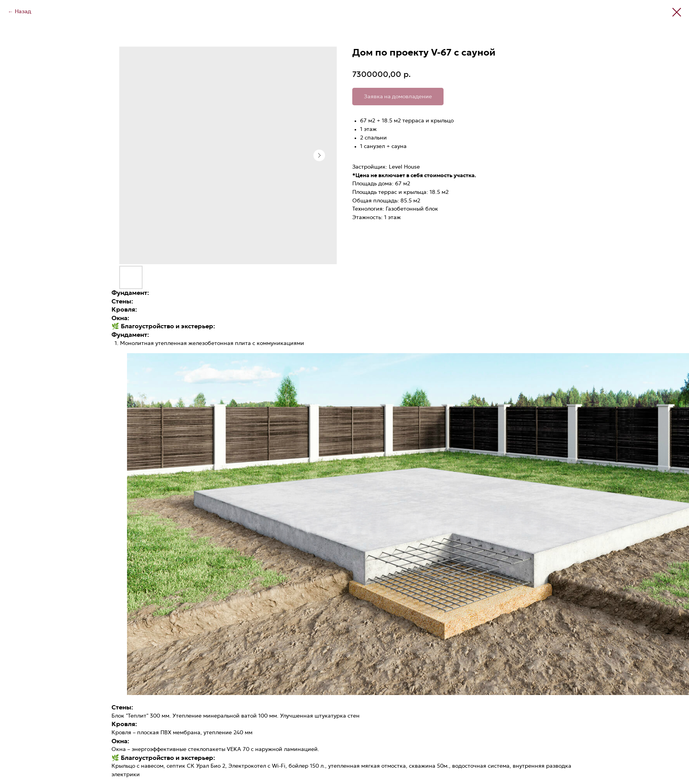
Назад (23, 12)
